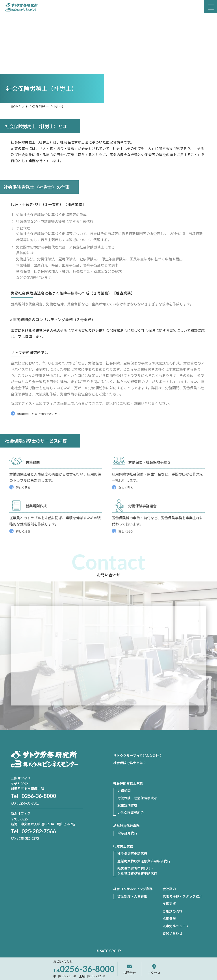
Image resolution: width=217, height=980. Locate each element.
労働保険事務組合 (131, 812)
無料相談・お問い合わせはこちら (39, 414)
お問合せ (129, 973)
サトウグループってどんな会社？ (138, 755)
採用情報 (169, 918)
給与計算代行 (127, 833)
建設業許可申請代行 (132, 853)
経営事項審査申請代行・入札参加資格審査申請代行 (137, 871)
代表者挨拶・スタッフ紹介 (182, 896)
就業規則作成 (127, 805)
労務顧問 (124, 790)
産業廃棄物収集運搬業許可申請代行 (144, 861)
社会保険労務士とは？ (130, 763)
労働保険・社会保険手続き (137, 798)
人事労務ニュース (176, 926)
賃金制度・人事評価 (132, 896)
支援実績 (169, 904)
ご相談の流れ (172, 911)
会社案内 (169, 889)
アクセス (154, 973)
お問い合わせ (172, 933)
